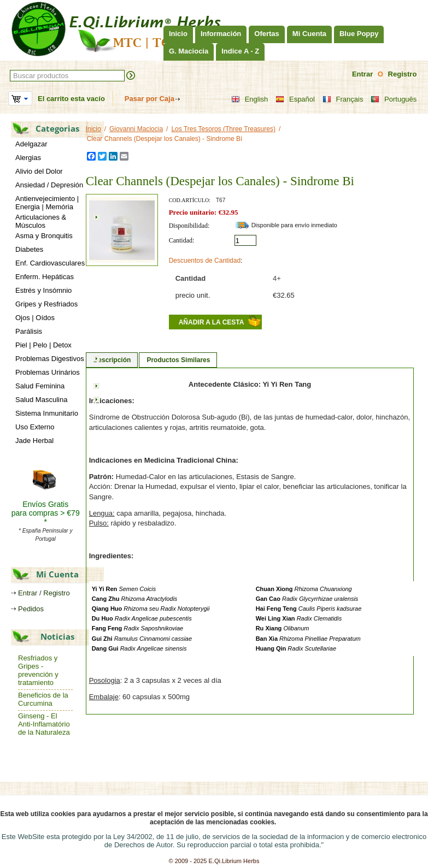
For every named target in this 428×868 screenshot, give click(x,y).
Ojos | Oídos (35, 318)
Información (221, 34)
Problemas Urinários (48, 372)
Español (295, 99)
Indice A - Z (240, 51)
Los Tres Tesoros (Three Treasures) (223, 129)
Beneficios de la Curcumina (43, 699)
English (250, 99)
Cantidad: (182, 240)
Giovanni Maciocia (136, 129)
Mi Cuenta (309, 34)
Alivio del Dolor (39, 171)
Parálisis (29, 331)
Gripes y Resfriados (46, 304)
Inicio (178, 34)
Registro (403, 74)
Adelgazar (31, 144)
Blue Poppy (359, 34)
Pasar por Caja (149, 99)
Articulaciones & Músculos (41, 221)
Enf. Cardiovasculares (50, 263)
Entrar (362, 74)
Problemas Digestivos (50, 359)
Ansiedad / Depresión (49, 185)
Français (343, 99)
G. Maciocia (189, 51)
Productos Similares (178, 360)
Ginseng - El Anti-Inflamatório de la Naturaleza (44, 724)
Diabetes (29, 249)
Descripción (112, 360)
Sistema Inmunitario (47, 413)
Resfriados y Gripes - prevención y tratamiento (38, 670)
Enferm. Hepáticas (45, 277)
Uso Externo (35, 427)
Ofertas (267, 34)
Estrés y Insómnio (43, 290)
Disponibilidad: (189, 226)
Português (394, 99)
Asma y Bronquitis (44, 236)
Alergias (28, 158)
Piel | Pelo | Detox (43, 345)
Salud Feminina (40, 386)
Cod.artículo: (190, 200)
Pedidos (31, 609)
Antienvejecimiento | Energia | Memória (47, 203)
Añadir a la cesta (212, 322)
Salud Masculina (41, 400)
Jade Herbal (34, 441)
